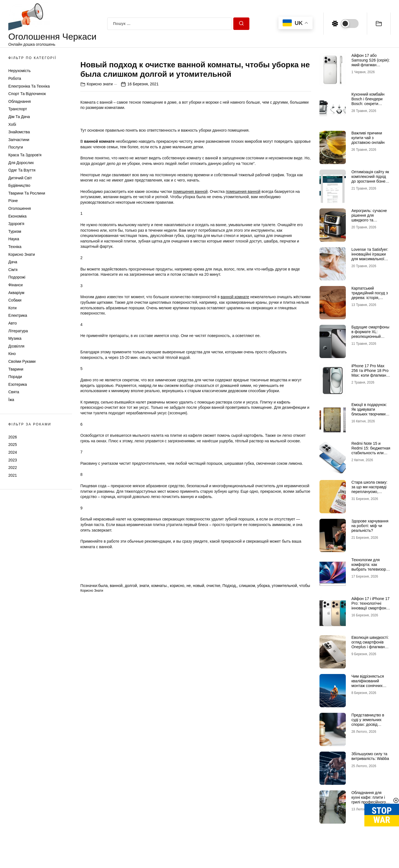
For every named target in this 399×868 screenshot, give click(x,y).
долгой (131, 759)
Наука (14, 239)
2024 (13, 452)
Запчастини (19, 140)
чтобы (305, 759)
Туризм (15, 231)
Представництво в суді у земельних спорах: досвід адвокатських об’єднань (368, 724)
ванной (116, 759)
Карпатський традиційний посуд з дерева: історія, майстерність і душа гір (370, 298)
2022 (13, 468)
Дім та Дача (19, 117)
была (103, 759)
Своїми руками (22, 361)
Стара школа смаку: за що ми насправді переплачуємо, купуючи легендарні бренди (369, 492)
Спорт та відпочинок (27, 94)
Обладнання (20, 101)
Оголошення (20, 208)
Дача (13, 262)
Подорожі (17, 277)
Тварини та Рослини (27, 193)
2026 (13, 437)
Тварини (16, 369)
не (189, 759)
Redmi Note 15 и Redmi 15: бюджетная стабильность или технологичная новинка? (371, 453)
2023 (13, 460)
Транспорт (18, 109)
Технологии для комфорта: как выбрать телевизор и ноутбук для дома (370, 567)
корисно (177, 759)
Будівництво (19, 185)
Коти (12, 308)
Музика (15, 338)
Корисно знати (22, 254)
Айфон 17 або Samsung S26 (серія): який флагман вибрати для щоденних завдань (370, 65)
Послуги (16, 147)
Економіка (17, 216)
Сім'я (13, 270)
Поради (15, 377)
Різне (13, 201)
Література (18, 331)
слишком (247, 759)
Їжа (11, 400)
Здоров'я (16, 224)
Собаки (15, 300)
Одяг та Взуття (22, 170)
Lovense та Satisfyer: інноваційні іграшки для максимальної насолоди (370, 256)
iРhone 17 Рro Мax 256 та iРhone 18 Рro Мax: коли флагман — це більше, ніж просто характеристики (370, 377)
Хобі (12, 124)
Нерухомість (20, 71)
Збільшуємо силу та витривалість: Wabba (370, 756)
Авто (13, 323)
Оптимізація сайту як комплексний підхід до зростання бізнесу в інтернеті (370, 179)
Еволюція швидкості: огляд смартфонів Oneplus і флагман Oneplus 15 (370, 644)
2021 (13, 475)
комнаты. (159, 759)
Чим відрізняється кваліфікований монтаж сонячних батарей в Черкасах (369, 683)
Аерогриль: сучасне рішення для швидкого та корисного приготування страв (369, 220)
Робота (15, 78)
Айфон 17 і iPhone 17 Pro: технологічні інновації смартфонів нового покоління (370, 606)
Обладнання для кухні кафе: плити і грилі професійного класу (369, 800)
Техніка (15, 247)
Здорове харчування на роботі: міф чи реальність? (370, 526)
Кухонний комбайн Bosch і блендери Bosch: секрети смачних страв (368, 101)
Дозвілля (16, 346)
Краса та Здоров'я (25, 155)
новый (199, 759)
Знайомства (19, 132)
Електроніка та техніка (29, 86)
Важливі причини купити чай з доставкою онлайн (368, 138)
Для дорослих (21, 163)
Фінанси (16, 285)
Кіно (12, 354)
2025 (13, 445)
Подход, (230, 759)
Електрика (18, 315)
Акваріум (16, 293)
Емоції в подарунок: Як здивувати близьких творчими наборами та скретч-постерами (370, 414)
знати (144, 759)
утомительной (284, 759)
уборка (263, 759)
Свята (14, 392)
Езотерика (18, 384)
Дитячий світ (20, 178)
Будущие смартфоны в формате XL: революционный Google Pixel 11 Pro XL (370, 336)
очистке (213, 759)
